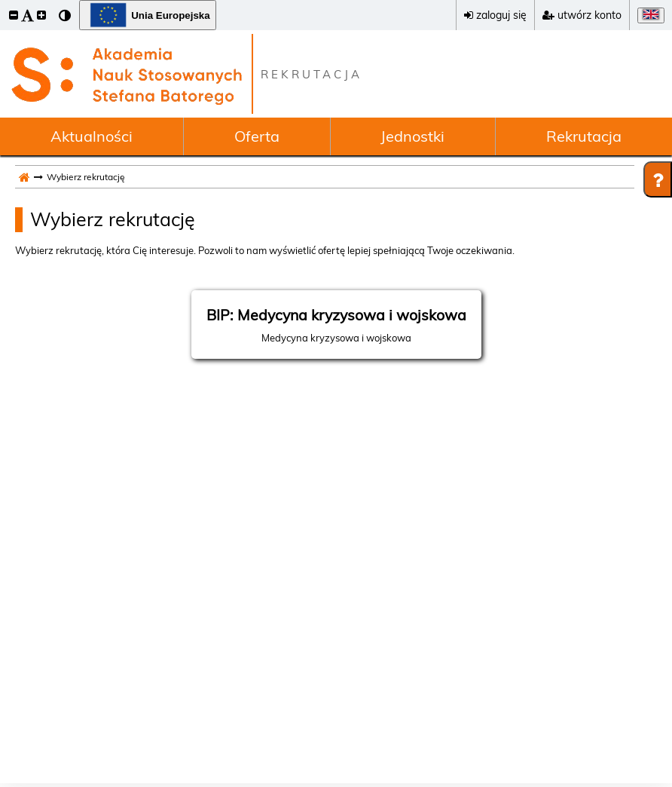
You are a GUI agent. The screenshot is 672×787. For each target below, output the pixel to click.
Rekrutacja (584, 136)
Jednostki (412, 136)
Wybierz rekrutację (113, 219)
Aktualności (92, 136)
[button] (14, 15)
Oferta (257, 136)
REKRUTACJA (312, 74)
